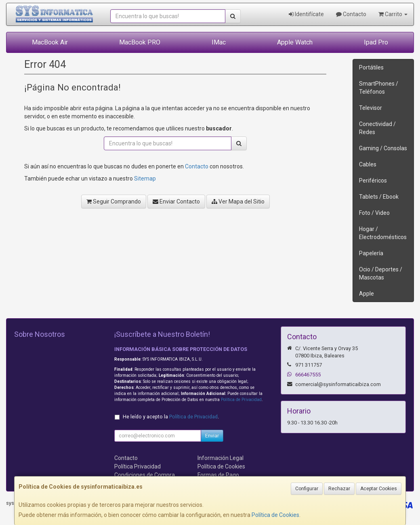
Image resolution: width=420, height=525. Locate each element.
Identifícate (306, 14)
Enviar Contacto (176, 202)
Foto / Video (374, 213)
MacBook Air (50, 42)
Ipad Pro (376, 42)
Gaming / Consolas (383, 148)
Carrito (393, 14)
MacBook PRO (140, 42)
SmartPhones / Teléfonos (379, 88)
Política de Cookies (275, 515)
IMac (219, 42)
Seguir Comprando (114, 202)
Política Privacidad (138, 466)
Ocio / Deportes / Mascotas (381, 273)
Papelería (371, 253)
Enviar (212, 436)
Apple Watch (295, 42)
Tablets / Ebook (379, 197)
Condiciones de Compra (145, 475)
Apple (366, 294)
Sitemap (145, 178)
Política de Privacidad (241, 400)
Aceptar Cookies (379, 489)
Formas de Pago (218, 475)
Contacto (351, 14)
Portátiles (371, 67)
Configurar (307, 489)
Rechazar (339, 489)
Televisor (371, 108)
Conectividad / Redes (377, 128)
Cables (368, 164)
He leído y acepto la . (171, 417)
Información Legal (220, 458)
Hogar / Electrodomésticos (383, 233)
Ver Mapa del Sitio (238, 202)
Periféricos (373, 181)
